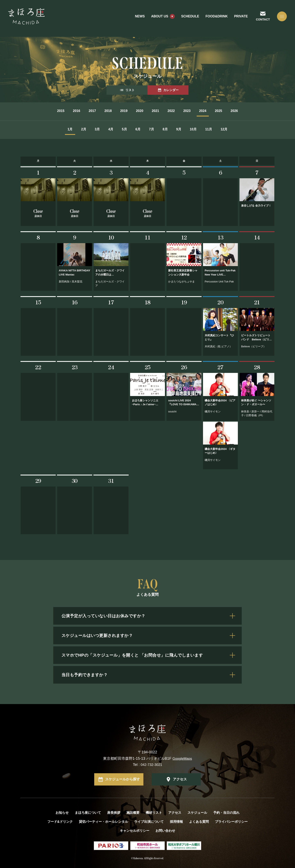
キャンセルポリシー (135, 830)
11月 (230, 129)
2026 (260, 111)
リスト (127, 90)
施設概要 (133, 812)
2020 (137, 111)
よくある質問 (199, 821)
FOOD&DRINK (213, 18)
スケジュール (197, 812)
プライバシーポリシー (231, 821)
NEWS (136, 18)
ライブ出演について (149, 821)
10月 (210, 129)
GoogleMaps (182, 758)
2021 (158, 111)
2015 (35, 111)
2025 (240, 111)
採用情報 (176, 821)
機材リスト (154, 812)
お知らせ (62, 812)
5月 (117, 129)
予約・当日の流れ (226, 812)
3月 (81, 129)
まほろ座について (88, 812)
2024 (219, 111)
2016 (55, 111)
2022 (178, 111)
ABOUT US (156, 18)
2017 (76, 111)
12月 (250, 129)
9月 (191, 129)
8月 (172, 129)
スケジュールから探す (123, 779)
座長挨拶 (114, 812)
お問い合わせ (165, 830)
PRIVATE (237, 18)
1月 (44, 129)
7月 (154, 129)
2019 (117, 111)
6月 (136, 129)
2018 (96, 111)
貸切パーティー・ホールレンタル (103, 821)
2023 (199, 111)
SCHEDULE (186, 18)
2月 (62, 129)
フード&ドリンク (60, 821)
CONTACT (260, 21)
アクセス (180, 779)
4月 (99, 129)
